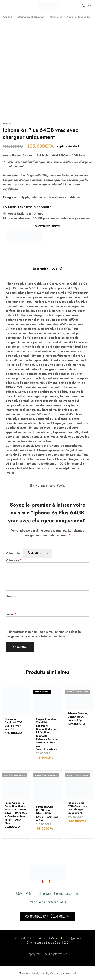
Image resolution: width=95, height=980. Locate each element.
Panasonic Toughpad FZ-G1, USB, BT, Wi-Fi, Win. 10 (14, 724)
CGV (19, 893)
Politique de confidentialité (47, 902)
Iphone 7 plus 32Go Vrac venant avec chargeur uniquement (78, 808)
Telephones (55, 17)
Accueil (7, 17)
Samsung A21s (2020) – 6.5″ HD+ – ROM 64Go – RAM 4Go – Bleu (47, 813)
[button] (47, 916)
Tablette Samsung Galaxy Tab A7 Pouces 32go (78, 717)
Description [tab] (41, 269)
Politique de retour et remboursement (52, 893)
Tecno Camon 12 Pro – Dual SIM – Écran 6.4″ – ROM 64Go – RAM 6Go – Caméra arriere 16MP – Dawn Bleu (16, 813)
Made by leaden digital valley (34, 973)
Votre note (14, 553)
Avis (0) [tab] (57, 269)
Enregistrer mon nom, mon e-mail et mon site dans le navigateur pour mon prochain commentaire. (43, 634)
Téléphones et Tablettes (30, 17)
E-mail (11, 614)
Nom (10, 596)
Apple (70, 17)
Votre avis (14, 560)
